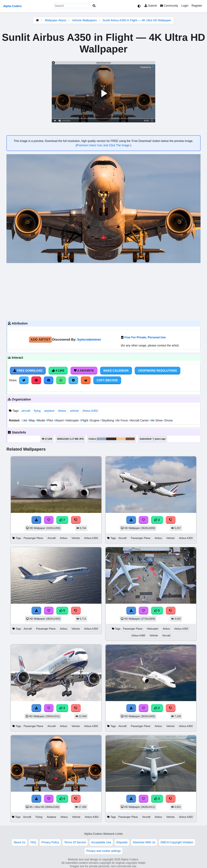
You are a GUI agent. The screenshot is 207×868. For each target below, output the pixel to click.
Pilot (50, 420)
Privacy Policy (50, 842)
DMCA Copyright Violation (177, 842)
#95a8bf (101, 439)
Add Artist (40, 339)
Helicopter (72, 420)
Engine (95, 420)
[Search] (94, 6)
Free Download (28, 371)
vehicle (74, 411)
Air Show (156, 420)
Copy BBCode (107, 380)
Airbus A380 (138, 636)
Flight (84, 420)
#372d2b (111, 439)
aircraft (26, 411)
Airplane (51, 817)
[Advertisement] (103, 291)
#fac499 (121, 439)
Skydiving (108, 420)
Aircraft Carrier (139, 420)
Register (197, 6)
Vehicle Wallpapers (85, 20)
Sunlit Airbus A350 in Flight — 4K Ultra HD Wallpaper (137, 20)
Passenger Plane (33, 538)
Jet (25, 420)
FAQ (33, 842)
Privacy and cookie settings (103, 851)
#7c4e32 (130, 439)
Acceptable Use (101, 842)
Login (185, 6)
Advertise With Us (144, 842)
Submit (151, 6)
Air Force (122, 420)
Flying (39, 817)
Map (32, 420)
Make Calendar (116, 371)
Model (41, 420)
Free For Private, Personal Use (145, 337)
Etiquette (122, 842)
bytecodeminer (89, 339)
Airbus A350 (90, 411)
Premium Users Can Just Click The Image (103, 145)
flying (37, 411)
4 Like (58, 371)
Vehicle (76, 538)
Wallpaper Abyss (55, 20)
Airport (59, 420)
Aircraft (52, 538)
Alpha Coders (12, 6)
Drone (168, 420)
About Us (19, 842)
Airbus (62, 411)
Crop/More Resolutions (158, 371)
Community (169, 6)
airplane (49, 411)
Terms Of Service (75, 842)
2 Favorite (84, 371)
